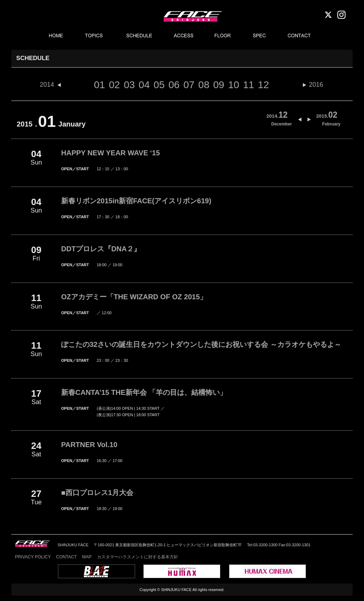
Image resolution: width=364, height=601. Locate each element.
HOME (56, 36)
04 (144, 85)
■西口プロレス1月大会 (97, 493)
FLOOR (223, 36)
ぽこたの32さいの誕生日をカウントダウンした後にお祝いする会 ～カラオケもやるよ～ (201, 344)
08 (204, 85)
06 (174, 85)
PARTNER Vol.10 (89, 445)
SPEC (260, 36)
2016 (316, 85)
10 (234, 85)
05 (159, 85)
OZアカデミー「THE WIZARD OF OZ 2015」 (134, 297)
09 (219, 85)
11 (249, 85)
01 (99, 85)
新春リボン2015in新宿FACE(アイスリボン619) (136, 201)
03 (129, 85)
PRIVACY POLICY (33, 557)
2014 (47, 85)
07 (189, 85)
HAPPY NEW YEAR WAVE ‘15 (111, 153)
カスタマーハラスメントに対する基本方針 (138, 557)
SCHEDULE (140, 36)
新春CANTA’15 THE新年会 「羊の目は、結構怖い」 (144, 392)
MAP (87, 557)
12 (264, 85)
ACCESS (184, 36)
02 (114, 85)
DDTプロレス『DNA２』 (101, 249)
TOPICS (95, 36)
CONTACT (300, 36)
